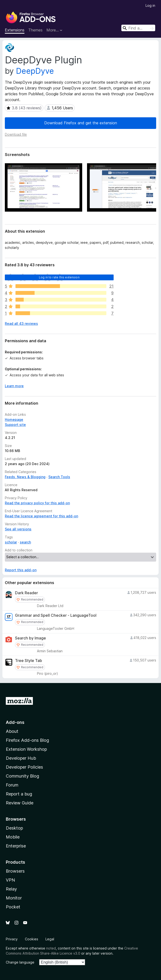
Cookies (32, 939)
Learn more (14, 386)
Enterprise (16, 846)
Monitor (14, 898)
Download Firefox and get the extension (81, 123)
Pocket (13, 907)
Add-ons (15, 722)
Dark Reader (26, 593)
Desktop (14, 828)
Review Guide (20, 803)
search (25, 542)
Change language (20, 962)
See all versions (18, 529)
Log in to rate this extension (59, 277)
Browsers (15, 871)
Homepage (14, 419)
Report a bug (19, 794)
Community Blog (22, 776)
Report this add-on (21, 570)
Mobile (13, 837)
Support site (15, 425)
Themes (35, 30)
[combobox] (138, 28)
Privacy (12, 939)
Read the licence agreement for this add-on (41, 516)
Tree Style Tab (29, 661)
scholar (11, 542)
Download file (16, 134)
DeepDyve (35, 71)
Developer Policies (24, 767)
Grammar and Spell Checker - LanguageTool (56, 615)
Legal (50, 939)
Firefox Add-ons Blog (27, 740)
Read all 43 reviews (21, 323)
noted (51, 948)
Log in (150, 5)
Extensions (15, 30)
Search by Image (30, 638)
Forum (12, 785)
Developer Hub (21, 758)
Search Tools (59, 477)
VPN (10, 880)
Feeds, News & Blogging (25, 477)
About (12, 731)
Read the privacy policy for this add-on (37, 503)
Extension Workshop (26, 749)
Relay (11, 889)
